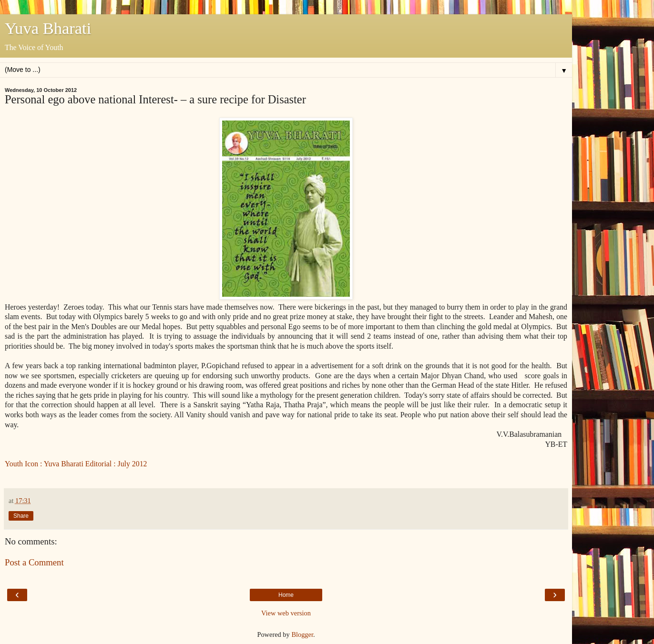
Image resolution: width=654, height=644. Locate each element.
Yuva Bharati (48, 28)
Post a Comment (34, 562)
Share (21, 516)
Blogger (302, 634)
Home (286, 595)
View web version (286, 613)
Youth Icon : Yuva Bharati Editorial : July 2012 (76, 464)
